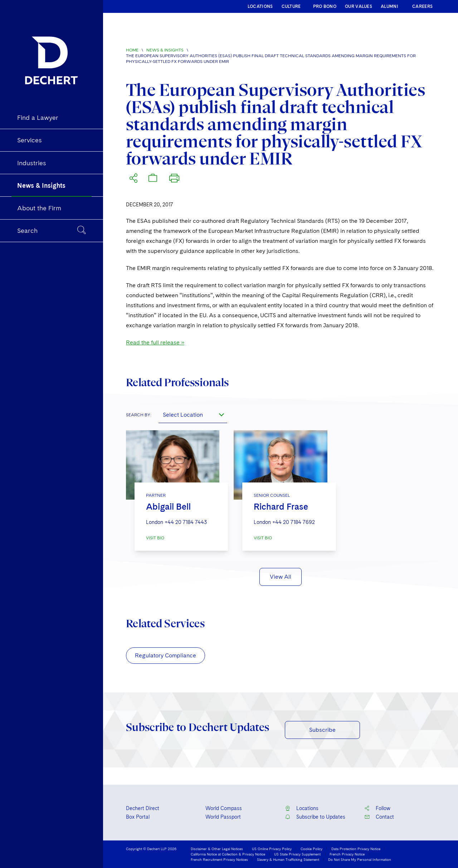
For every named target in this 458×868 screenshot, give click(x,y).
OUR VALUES (359, 6)
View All (281, 577)
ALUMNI (389, 6)
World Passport (223, 817)
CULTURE (291, 6)
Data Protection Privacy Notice (356, 849)
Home (132, 50)
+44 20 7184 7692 (294, 522)
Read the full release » (155, 342)
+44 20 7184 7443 (186, 522)
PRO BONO (325, 6)
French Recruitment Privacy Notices (219, 859)
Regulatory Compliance (165, 655)
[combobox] (193, 415)
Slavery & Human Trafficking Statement (288, 859)
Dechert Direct (143, 808)
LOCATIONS (260, 6)
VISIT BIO (155, 538)
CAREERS (422, 6)
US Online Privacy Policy (272, 849)
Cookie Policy (311, 849)
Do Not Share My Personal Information (360, 859)
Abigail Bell (168, 507)
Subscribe (322, 730)
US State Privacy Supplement (297, 854)
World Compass (224, 808)
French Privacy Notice (347, 854)
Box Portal (138, 817)
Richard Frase (281, 507)
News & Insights (165, 50)
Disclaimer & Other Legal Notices (217, 849)
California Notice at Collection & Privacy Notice (228, 854)
